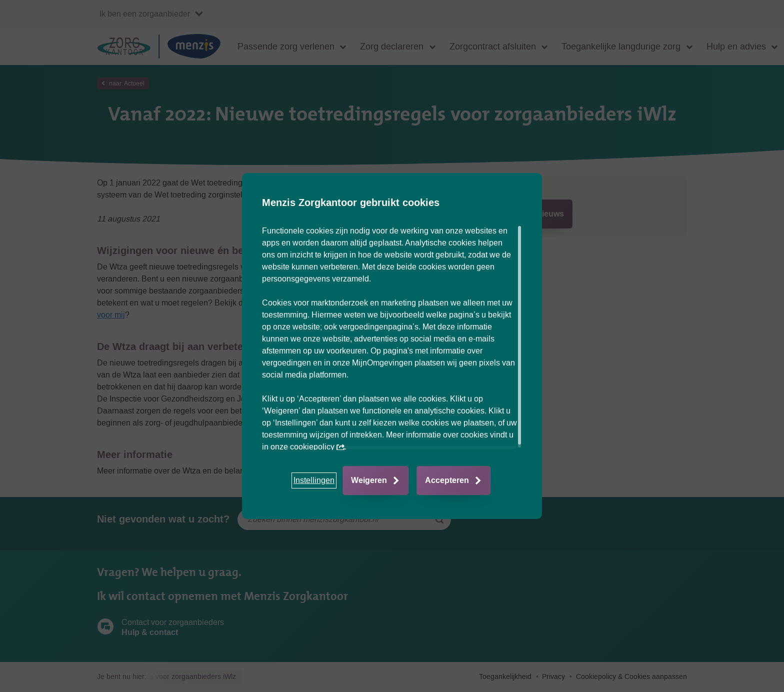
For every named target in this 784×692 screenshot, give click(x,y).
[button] (314, 480)
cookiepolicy (317, 447)
